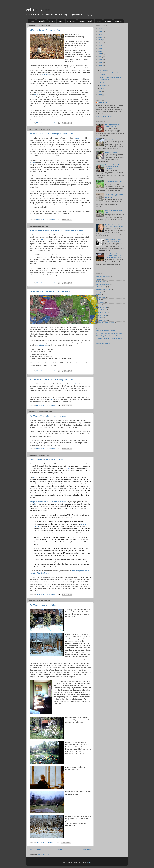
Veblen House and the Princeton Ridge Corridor (50, 291)
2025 (100, 31)
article (36, 95)
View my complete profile (104, 116)
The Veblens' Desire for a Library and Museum (49, 416)
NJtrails (32, 162)
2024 (100, 34)
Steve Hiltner (103, 103)
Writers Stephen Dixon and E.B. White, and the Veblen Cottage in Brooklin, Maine (114, 256)
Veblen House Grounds (104, 289)
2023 (100, 37)
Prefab (98, 21)
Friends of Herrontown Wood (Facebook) (109, 333)
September (104, 86)
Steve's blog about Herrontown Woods (109, 336)
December (104, 70)
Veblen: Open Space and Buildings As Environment (51, 134)
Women (99, 294)
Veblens (52, 21)
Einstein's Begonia (111, 152)
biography (99, 292)
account (76, 138)
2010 (100, 95)
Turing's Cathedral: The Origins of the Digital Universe (48, 502)
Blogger (88, 863)
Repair (98, 300)
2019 (100, 48)
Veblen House (38, 10)
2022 (100, 40)
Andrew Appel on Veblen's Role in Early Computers (51, 379)
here (50, 239)
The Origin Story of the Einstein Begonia (112, 126)
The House (71, 21)
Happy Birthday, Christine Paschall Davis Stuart (113, 240)
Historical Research (103, 277)
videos (51, 399)
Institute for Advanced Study (105, 323)
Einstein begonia (102, 315)
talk (75, 384)
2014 (100, 62)
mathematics (100, 302)
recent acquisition (42, 345)
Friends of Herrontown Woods (106, 331)
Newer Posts (35, 850)
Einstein (99, 305)
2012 (100, 68)
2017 (100, 54)
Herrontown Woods (86, 21)
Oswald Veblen (101, 297)
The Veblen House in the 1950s (43, 605)
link (34, 477)
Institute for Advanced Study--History (108, 341)
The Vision (42, 21)
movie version (47, 75)
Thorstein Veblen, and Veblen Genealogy (109, 338)
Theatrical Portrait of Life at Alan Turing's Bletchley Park (114, 226)
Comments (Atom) (44, 854)
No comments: (51, 123)
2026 (100, 29)
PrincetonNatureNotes (103, 344)
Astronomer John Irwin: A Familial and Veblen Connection (113, 167)
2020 (100, 46)
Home (32, 21)
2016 (100, 57)
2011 (100, 92)
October (103, 83)
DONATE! (118, 21)
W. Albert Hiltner (101, 313)
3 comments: (51, 843)
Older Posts (86, 850)
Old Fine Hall (109, 139)
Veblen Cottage (101, 310)
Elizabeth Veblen (102, 320)
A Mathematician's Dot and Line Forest (46, 30)
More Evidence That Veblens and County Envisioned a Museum (57, 230)
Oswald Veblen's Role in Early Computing (47, 459)
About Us (108, 21)
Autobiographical (102, 307)
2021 (100, 43)
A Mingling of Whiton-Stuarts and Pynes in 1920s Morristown (114, 196)
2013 (100, 65)
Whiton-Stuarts (101, 287)
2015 (100, 60)
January (103, 88)
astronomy (100, 318)
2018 (100, 51)
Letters (61, 21)
